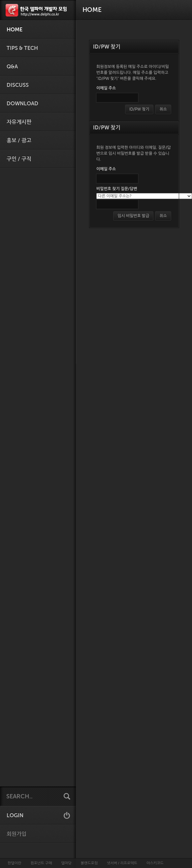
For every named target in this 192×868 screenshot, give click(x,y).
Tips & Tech (22, 48)
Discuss (18, 85)
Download (22, 104)
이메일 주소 (106, 88)
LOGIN (15, 816)
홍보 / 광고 (19, 141)
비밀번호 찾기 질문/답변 (117, 189)
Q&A (12, 67)
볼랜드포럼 (89, 863)
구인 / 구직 (19, 159)
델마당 (66, 863)
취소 (163, 109)
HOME (15, 30)
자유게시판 (19, 122)
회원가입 (16, 834)
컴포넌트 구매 (41, 863)
